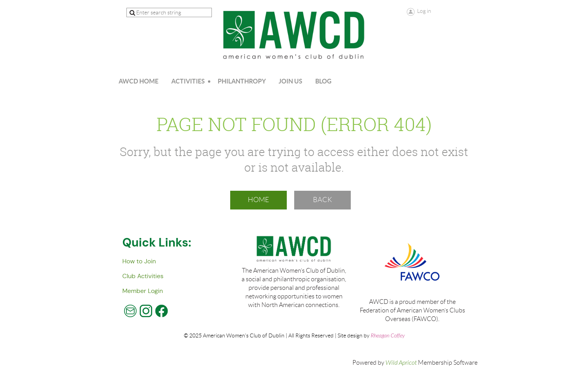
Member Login (143, 291)
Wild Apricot (401, 363)
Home (258, 200)
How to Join (139, 261)
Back (322, 200)
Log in (424, 11)
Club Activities (143, 276)
